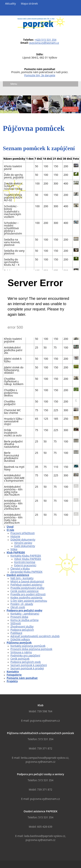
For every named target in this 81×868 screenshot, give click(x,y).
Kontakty (13, 672)
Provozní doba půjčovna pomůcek (31, 649)
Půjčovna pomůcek (19, 643)
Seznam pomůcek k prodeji (27, 668)
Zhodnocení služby (22, 626)
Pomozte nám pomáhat (22, 678)
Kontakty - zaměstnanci (25, 614)
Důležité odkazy (20, 639)
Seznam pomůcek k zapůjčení (29, 665)
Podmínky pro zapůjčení (25, 655)
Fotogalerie (14, 675)
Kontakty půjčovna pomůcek (28, 646)
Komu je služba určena (24, 620)
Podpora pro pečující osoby (24, 610)
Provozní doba (19, 617)
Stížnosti (16, 623)
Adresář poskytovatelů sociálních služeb (35, 636)
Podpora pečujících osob (26, 662)
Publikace (16, 633)
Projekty (12, 681)
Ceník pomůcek (20, 659)
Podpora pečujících (22, 630)
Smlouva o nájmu (21, 652)
